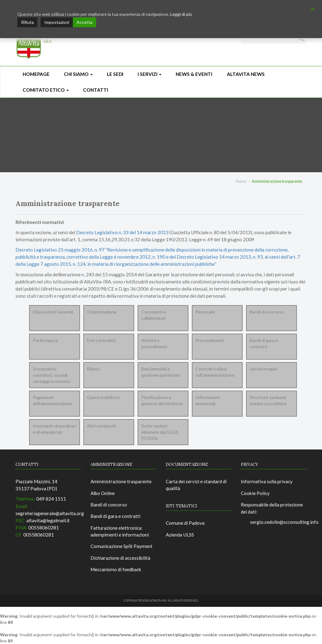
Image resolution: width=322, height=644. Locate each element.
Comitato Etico (46, 90)
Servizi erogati (263, 369)
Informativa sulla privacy (267, 481)
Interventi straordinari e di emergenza (54, 429)
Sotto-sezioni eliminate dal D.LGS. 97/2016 (160, 432)
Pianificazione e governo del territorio (162, 400)
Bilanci (93, 369)
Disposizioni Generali (53, 312)
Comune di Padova (185, 523)
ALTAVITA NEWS (246, 74)
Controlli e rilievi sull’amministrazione (215, 372)
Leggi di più (181, 14)
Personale (205, 312)
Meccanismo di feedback (116, 569)
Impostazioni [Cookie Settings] (57, 22)
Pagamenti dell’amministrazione (52, 400)
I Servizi (150, 74)
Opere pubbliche (103, 397)
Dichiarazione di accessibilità (120, 558)
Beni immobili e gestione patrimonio (161, 372)
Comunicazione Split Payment (121, 546)
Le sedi (115, 74)
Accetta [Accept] (84, 22)
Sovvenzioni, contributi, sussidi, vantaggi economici (51, 375)
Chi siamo (78, 74)
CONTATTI (96, 90)
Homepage (36, 74)
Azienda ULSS (180, 535)
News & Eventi (194, 74)
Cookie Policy (255, 493)
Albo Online (103, 493)
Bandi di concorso (267, 312)
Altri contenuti (101, 426)
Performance (45, 340)
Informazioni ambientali (207, 400)
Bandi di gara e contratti (264, 343)
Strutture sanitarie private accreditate (268, 400)
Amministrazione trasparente (121, 481)
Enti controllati (101, 340)
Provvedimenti (210, 340)
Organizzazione (102, 312)
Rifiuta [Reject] (27, 22)
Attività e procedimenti (154, 343)
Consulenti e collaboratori (154, 315)
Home (241, 181)
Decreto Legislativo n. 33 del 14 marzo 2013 (122, 232)
